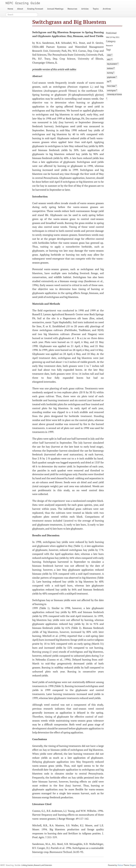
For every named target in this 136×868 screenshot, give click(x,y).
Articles (85, 9)
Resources (72, 9)
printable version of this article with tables (54, 69)
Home (10, 9)
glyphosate (112, 77)
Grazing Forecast (35, 9)
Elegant (133, 865)
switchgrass (112, 90)
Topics (96, 9)
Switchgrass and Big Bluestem (69, 22)
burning (111, 73)
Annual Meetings (55, 9)
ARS (110, 59)
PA (109, 81)
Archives (107, 9)
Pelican (120, 865)
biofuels (111, 68)
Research (109, 46)
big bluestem (113, 64)
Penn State (112, 86)
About (20, 9)
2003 (110, 55)
